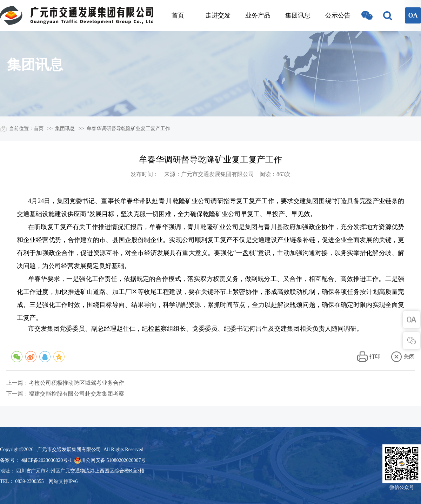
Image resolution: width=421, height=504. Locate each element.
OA (413, 15)
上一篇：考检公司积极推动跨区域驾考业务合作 (65, 383)
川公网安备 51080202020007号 (113, 460)
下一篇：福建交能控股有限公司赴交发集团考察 (65, 394)
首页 (178, 15)
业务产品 (258, 15)
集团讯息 (298, 15)
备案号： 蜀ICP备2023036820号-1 (36, 460)
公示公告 (338, 15)
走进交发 (218, 15)
